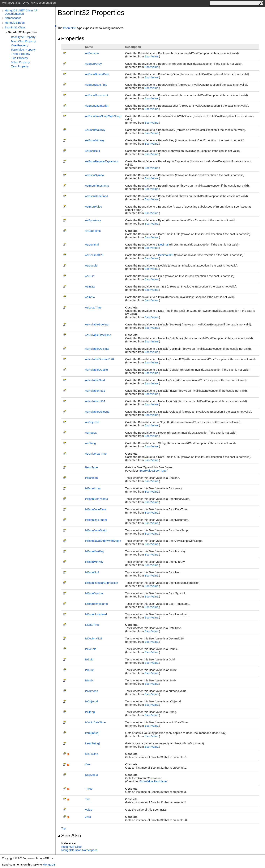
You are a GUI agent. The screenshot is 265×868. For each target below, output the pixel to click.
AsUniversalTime (96, 454)
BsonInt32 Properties (22, 32)
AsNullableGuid (95, 380)
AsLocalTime (93, 307)
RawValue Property (23, 50)
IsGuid (89, 659)
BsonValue (151, 56)
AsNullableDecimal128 (99, 359)
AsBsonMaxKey (95, 130)
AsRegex (91, 433)
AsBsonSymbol (95, 175)
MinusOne (92, 754)
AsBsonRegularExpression (102, 161)
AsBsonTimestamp (97, 186)
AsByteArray (93, 220)
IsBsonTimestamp (96, 604)
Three (89, 789)
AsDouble (91, 265)
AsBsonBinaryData (97, 74)
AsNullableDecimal (97, 349)
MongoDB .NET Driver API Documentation (21, 12)
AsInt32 (90, 286)
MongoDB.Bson (15, 23)
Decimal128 (166, 255)
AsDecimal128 (94, 255)
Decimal (163, 244)
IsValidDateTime (95, 722)
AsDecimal (92, 244)
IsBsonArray (93, 488)
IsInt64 (89, 680)
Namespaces (13, 18)
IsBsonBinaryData (96, 499)
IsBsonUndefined (96, 614)
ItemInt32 (92, 733)
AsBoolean (92, 53)
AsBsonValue (94, 207)
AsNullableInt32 (95, 391)
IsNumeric (92, 691)
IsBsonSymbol (94, 593)
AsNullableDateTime (98, 335)
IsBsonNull (92, 572)
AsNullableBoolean (97, 324)
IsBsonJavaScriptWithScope (103, 541)
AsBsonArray (93, 64)
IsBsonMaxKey (95, 551)
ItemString (92, 743)
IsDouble (91, 649)
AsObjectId (92, 422)
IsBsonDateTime (96, 509)
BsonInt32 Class (15, 27)
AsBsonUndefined (96, 196)
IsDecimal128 (94, 638)
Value (89, 810)
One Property (20, 45)
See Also (69, 836)
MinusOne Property (23, 41)
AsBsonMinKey (95, 140)
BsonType (91, 467)
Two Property (19, 58)
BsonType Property (23, 37)
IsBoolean (91, 478)
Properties (71, 38)
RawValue (91, 775)
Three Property (21, 54)
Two (88, 799)
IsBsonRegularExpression (102, 583)
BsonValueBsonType (153, 471)
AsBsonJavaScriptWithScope (104, 116)
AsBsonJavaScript (97, 106)
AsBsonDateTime (96, 85)
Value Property (20, 62)
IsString (90, 712)
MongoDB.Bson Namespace (79, 850)
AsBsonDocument (96, 95)
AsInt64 (90, 297)
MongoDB (49, 864)
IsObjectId (92, 701)
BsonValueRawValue (153, 781)
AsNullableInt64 (95, 401)
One (88, 764)
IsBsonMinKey (94, 562)
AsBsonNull (92, 151)
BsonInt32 (70, 28)
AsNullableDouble (96, 370)
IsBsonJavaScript (96, 530)
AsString (90, 443)
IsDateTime (92, 625)
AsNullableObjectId (97, 412)
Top (64, 828)
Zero (88, 817)
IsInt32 (89, 670)
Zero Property (20, 66)
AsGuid (90, 276)
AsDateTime (93, 231)
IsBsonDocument (96, 520)
